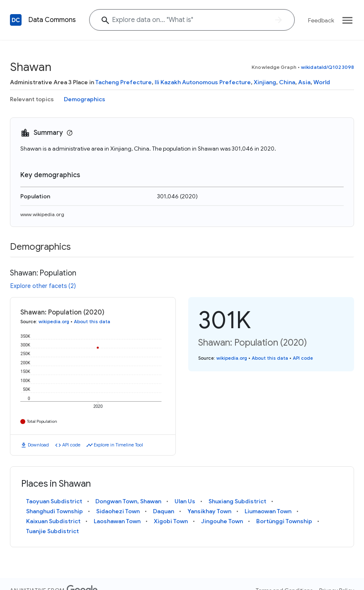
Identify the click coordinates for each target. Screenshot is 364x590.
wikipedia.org (54, 322)
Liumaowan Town (268, 511)
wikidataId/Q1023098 (328, 67)
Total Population (42, 421)
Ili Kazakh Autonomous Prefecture (203, 82)
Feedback (321, 20)
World (322, 82)
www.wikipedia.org (42, 214)
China (287, 82)
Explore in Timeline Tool (118, 445)
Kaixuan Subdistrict (53, 521)
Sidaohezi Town (118, 511)
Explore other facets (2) (43, 286)
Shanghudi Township (55, 511)
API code (71, 445)
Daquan (164, 511)
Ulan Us (185, 501)
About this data (92, 322)
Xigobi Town (171, 521)
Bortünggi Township (284, 521)
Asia (304, 82)
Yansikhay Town (209, 511)
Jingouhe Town (222, 521)
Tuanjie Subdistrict (52, 531)
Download (38, 445)
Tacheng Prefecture (124, 82)
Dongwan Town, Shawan (128, 501)
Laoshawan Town (117, 521)
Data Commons (52, 20)
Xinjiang (265, 82)
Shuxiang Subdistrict (237, 501)
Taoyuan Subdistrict (54, 501)
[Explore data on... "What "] (192, 20)
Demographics (85, 99)
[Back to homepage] (16, 20)
